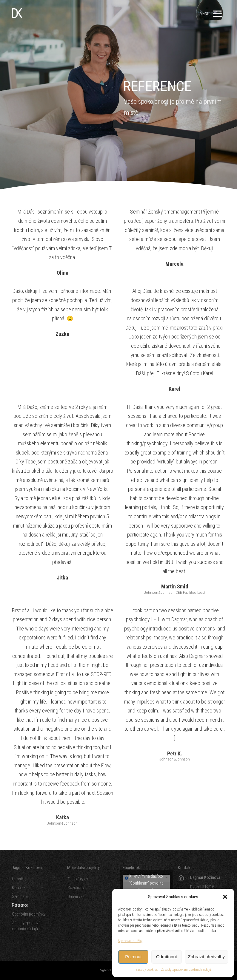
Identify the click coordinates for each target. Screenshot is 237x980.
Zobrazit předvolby (206, 957)
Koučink (19, 888)
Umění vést (77, 896)
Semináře (20, 896)
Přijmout (133, 957)
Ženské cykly (78, 879)
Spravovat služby (130, 941)
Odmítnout (167, 957)
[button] (225, 897)
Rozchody (76, 888)
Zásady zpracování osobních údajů (186, 970)
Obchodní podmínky (29, 914)
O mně (17, 879)
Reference (20, 905)
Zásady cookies (147, 970)
